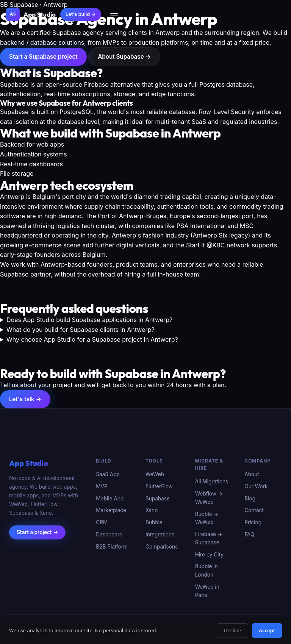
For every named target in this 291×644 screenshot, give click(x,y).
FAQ (249, 535)
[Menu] (114, 15)
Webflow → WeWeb (209, 498)
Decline (232, 630)
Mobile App (110, 499)
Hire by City (209, 555)
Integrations (160, 535)
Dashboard (109, 535)
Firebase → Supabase (209, 538)
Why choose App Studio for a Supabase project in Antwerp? (92, 339)
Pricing (253, 523)
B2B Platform (112, 547)
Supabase (158, 499)
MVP (102, 486)
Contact (254, 511)
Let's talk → (25, 399)
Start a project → (37, 532)
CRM (102, 523)
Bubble (154, 523)
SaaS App (108, 475)
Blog (250, 499)
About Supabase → (124, 57)
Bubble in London (207, 571)
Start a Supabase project (43, 57)
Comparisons (162, 547)
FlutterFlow (159, 486)
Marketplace (111, 511)
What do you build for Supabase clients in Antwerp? (81, 330)
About (252, 475)
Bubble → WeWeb (207, 518)
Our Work (256, 486)
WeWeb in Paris (207, 591)
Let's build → (81, 14)
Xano (152, 511)
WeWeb (155, 475)
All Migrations (212, 482)
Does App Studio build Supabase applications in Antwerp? (89, 320)
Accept (267, 630)
